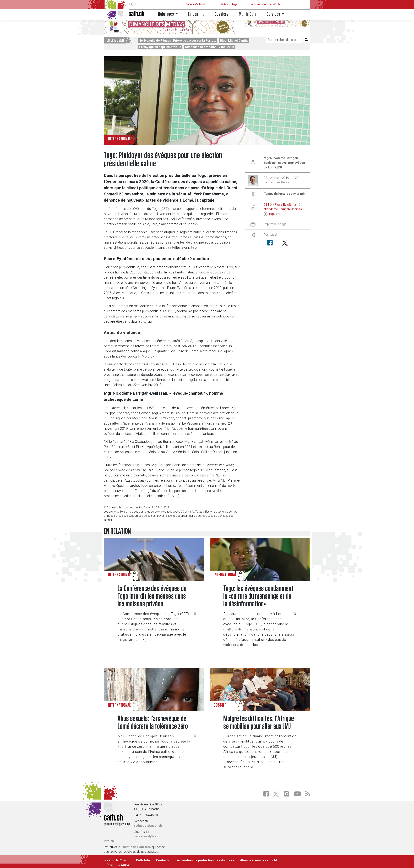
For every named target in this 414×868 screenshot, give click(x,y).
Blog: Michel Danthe (234, 40)
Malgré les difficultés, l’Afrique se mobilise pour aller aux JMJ (259, 723)
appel (190, 209)
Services (273, 14)
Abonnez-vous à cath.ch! (266, 4)
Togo (272, 214)
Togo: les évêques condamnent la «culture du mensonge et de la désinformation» (258, 596)
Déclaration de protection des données (205, 860)
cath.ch (113, 860)
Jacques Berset (280, 182)
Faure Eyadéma (285, 204)
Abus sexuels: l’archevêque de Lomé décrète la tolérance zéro (153, 723)
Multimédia (248, 14)
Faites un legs (229, 4)
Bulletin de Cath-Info (136, 847)
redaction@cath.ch (148, 826)
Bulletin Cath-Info (196, 4)
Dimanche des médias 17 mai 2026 (210, 47)
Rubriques (166, 14)
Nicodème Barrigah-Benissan (284, 209)
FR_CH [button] (133, 4)
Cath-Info (143, 860)
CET (267, 204)
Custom (127, 865)
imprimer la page (275, 224)
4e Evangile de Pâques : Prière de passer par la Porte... (178, 40)
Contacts (163, 860)
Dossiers (222, 14)
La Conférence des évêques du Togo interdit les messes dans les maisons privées (152, 596)
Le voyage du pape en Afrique (160, 47)
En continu (196, 14)
